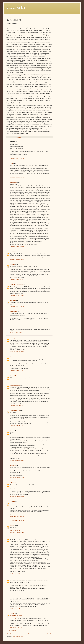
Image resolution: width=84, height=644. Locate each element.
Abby (11, 163)
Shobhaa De (16, 7)
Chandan (12, 264)
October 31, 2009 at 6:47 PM (17, 380)
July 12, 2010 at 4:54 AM (16, 574)
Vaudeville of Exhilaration (17, 285)
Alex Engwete (13, 338)
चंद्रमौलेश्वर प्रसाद (14, 311)
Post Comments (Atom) (18, 637)
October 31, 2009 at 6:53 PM (17, 426)
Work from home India (15, 531)
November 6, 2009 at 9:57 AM (17, 533)
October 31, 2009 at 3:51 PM (17, 371)
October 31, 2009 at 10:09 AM (17, 352)
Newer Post (9, 634)
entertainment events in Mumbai (17, 516)
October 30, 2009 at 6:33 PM (17, 333)
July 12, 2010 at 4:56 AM (16, 608)
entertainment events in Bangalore (18, 518)
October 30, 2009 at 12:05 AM (17, 259)
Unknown (12, 252)
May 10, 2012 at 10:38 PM (16, 627)
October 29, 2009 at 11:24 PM (17, 247)
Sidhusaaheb (13, 483)
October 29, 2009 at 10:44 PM (17, 158)
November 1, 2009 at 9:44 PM (17, 497)
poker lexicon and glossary (16, 616)
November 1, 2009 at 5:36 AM (17, 460)
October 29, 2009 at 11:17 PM (17, 177)
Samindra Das (14, 182)
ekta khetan (13, 465)
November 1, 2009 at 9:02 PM (17, 478)
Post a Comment (12, 631)
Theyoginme (13, 300)
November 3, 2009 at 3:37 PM (17, 520)
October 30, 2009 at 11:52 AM (17, 295)
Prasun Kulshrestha (15, 376)
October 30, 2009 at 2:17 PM (17, 322)
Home (30, 634)
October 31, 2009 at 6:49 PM (17, 405)
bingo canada (13, 619)
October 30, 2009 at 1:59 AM (17, 280)
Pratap (12, 431)
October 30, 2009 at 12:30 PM (17, 306)
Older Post (50, 634)
